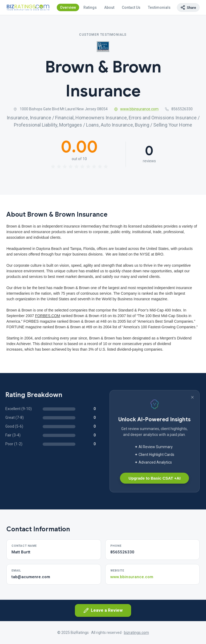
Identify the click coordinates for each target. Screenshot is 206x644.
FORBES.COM (47, 316)
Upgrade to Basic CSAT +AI (154, 478)
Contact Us (131, 7)
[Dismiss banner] (192, 397)
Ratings (90, 7)
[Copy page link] (188, 7)
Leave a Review (103, 610)
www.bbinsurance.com (136, 109)
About (109, 7)
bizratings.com (136, 633)
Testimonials (159, 7)
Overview (68, 7)
